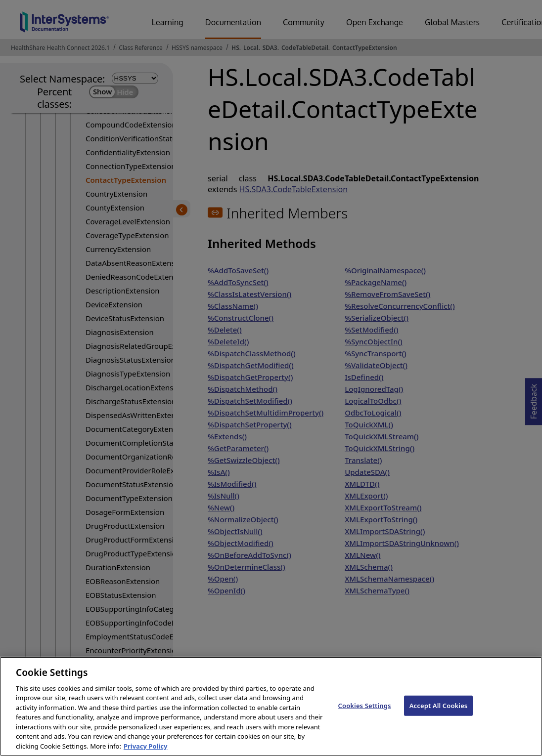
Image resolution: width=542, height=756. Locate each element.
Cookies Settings (365, 714)
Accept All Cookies (439, 714)
